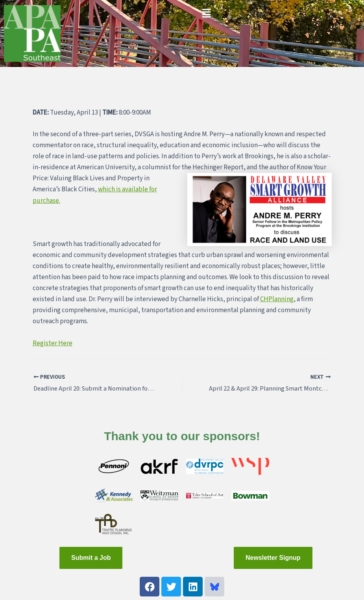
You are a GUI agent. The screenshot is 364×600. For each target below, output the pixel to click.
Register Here (53, 343)
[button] (206, 14)
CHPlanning (277, 299)
